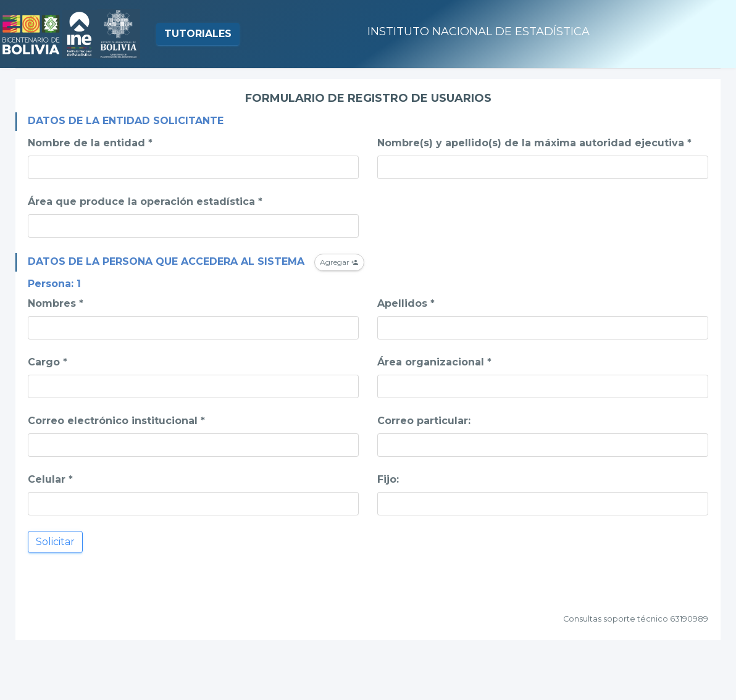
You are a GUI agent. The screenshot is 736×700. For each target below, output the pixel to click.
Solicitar (55, 542)
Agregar (339, 262)
